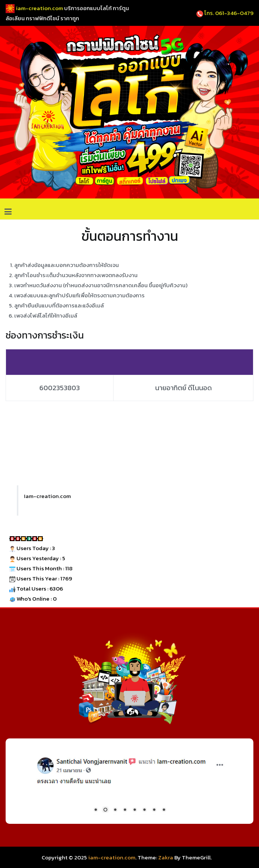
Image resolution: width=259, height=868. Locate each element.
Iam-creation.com (47, 496)
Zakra (166, 857)
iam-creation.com (112, 857)
